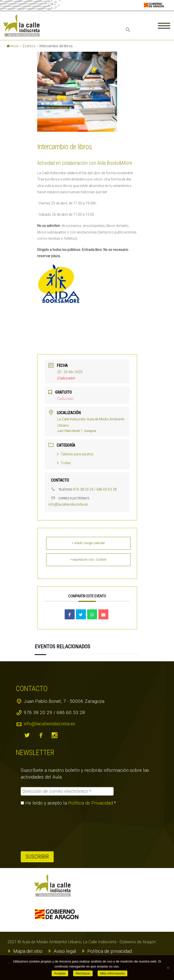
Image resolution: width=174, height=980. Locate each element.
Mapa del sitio (28, 951)
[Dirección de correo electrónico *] (67, 791)
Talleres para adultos (75, 454)
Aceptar (60, 973)
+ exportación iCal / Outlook (88, 560)
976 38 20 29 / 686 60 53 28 (95, 489)
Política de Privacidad (90, 803)
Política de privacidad (110, 951)
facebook (41, 735)
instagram (54, 735)
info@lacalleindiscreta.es (68, 504)
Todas (64, 463)
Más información (112, 973)
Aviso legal (65, 951)
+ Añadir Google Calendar (88, 543)
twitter (27, 735)
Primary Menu (164, 26)
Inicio (12, 46)
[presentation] (41, 829)
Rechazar (83, 973)
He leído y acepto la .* (68, 803)
